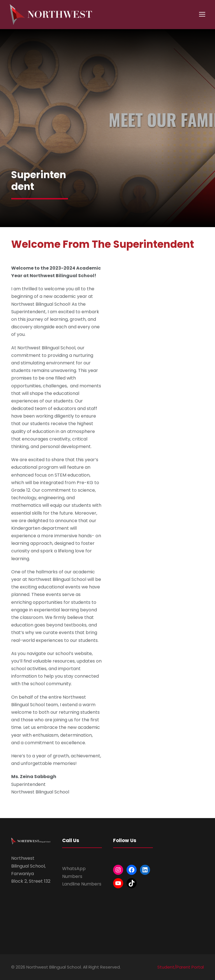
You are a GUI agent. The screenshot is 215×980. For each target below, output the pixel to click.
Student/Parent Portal (181, 967)
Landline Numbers (82, 884)
